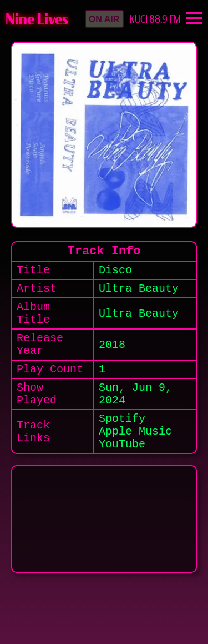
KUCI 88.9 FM (155, 19)
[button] (104, 19)
